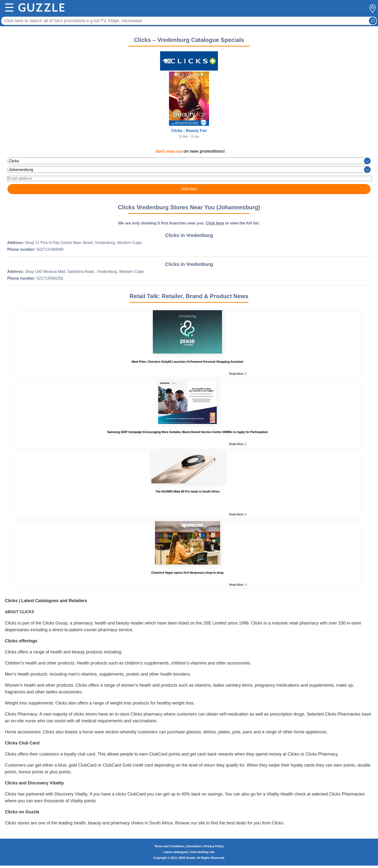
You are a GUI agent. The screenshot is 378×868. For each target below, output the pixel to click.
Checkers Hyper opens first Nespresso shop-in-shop (188, 573)
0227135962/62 (50, 278)
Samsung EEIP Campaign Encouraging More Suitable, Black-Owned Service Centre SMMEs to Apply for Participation (187, 432)
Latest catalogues (176, 852)
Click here (215, 223)
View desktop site (202, 852)
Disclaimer (194, 846)
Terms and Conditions (169, 846)
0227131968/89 (50, 249)
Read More (238, 374)
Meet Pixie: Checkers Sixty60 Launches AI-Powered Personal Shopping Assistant (187, 362)
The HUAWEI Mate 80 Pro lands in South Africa (187, 492)
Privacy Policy (214, 846)
